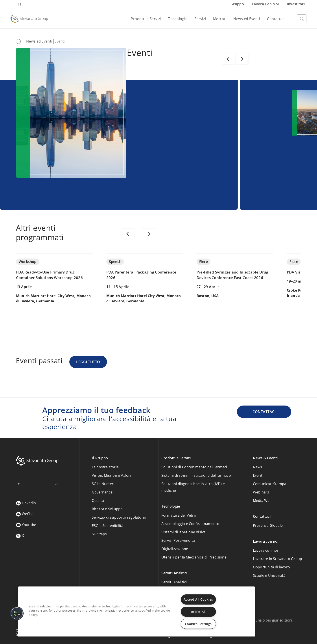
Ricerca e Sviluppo (107, 509)
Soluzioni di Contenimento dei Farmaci (194, 467)
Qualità (98, 501)
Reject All (198, 612)
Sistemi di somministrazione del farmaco (196, 475)
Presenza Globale (268, 525)
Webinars (261, 492)
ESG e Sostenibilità (108, 526)
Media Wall (262, 501)
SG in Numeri (103, 484)
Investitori (296, 4)
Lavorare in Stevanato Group (277, 559)
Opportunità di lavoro (271, 567)
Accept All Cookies (198, 599)
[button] (17, 613)
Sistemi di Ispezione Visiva (183, 532)
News (258, 467)
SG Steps (99, 534)
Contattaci (276, 19)
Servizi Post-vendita (178, 540)
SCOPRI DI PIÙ (158, 149)
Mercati (220, 19)
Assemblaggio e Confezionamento (190, 524)
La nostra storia (105, 467)
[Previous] (229, 59)
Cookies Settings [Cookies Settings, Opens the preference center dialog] (198, 624)
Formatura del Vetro (179, 515)
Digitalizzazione (175, 549)
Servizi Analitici (174, 582)
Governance (102, 492)
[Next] (242, 59)
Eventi (258, 475)
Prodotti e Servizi (146, 19)
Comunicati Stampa (270, 484)
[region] (136, 612)
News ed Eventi (247, 19)
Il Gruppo (236, 4)
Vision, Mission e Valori (111, 475)
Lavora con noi (266, 4)
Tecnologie (178, 19)
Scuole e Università (269, 575)
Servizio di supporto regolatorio (119, 517)
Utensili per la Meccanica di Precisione (194, 557)
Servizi (200, 19)
